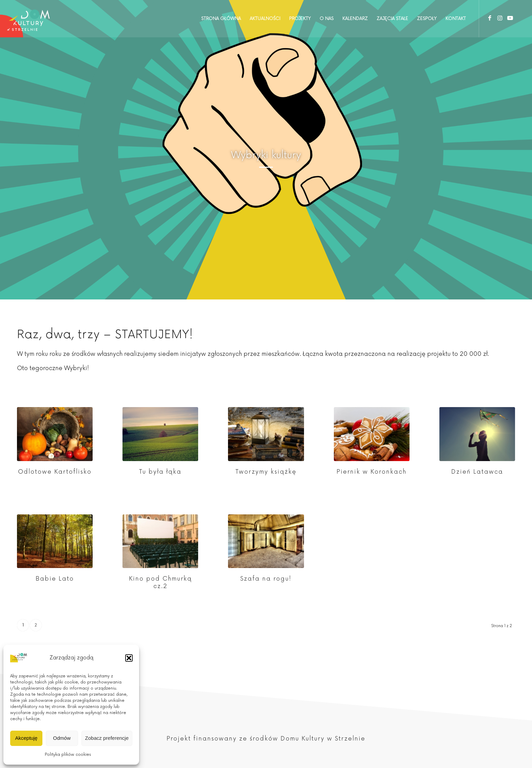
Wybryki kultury (266, 155)
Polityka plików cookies (68, 755)
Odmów (62, 738)
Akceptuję (26, 738)
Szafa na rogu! (266, 579)
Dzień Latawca (477, 472)
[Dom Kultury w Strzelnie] (29, 19)
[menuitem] (221, 19)
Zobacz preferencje (107, 738)
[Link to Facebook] (490, 18)
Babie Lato (55, 579)
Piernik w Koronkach (372, 472)
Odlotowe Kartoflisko (55, 472)
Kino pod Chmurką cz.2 (160, 582)
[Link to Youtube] (510, 18)
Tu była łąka (160, 472)
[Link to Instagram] (500, 18)
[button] (129, 658)
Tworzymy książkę (266, 472)
